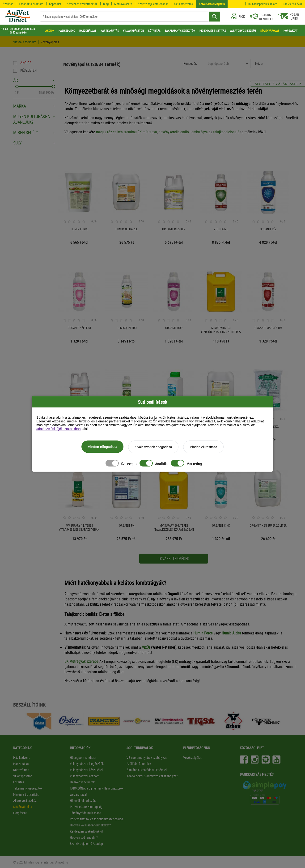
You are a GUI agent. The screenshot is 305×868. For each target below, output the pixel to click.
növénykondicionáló (174, 132)
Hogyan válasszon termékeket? (90, 825)
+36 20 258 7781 (293, 4)
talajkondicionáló (226, 132)
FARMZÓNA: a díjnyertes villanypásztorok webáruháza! (97, 791)
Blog (106, 4)
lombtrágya (199, 132)
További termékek (174, 559)
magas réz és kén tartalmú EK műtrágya (127, 132)
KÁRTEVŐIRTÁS (110, 30)
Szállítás (8, 4)
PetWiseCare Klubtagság (86, 807)
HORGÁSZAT (291, 30)
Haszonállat (21, 764)
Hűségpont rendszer (83, 757)
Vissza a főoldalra (25, 42)
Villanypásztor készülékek (87, 770)
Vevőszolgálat (192, 757)
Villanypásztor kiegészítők (87, 764)
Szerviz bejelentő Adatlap (153, 4)
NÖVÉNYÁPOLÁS (270, 30)
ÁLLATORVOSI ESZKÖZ (243, 30)
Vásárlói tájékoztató (31, 4)
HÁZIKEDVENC (67, 30)
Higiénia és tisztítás (26, 794)
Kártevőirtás (21, 770)
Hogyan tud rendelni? (84, 837)
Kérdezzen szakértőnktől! (82, 4)
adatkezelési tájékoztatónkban (59, 429)
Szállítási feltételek (139, 764)
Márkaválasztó (123, 4)
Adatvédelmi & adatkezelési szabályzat (152, 776)
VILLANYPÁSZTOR (133, 30)
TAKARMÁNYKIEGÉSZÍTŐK (180, 30)
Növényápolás (50, 42)
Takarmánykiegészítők (28, 788)
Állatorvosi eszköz (25, 801)
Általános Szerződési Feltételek (147, 770)
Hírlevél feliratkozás (83, 801)
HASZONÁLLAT (88, 30)
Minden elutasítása (203, 447)
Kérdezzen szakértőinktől (86, 831)
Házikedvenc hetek (82, 782)
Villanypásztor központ (85, 776)
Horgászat (20, 813)
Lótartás (19, 782)
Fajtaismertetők (184, 4)
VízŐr (146, 647)
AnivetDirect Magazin (212, 4)
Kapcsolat (55, 4)
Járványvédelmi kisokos (85, 813)
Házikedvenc (22, 757)
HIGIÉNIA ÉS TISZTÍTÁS (213, 30)
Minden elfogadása (102, 447)
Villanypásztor (22, 776)
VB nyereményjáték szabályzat (147, 757)
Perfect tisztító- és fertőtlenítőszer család (96, 819)
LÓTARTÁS (154, 30)
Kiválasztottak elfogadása (153, 447)
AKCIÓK (50, 30)
